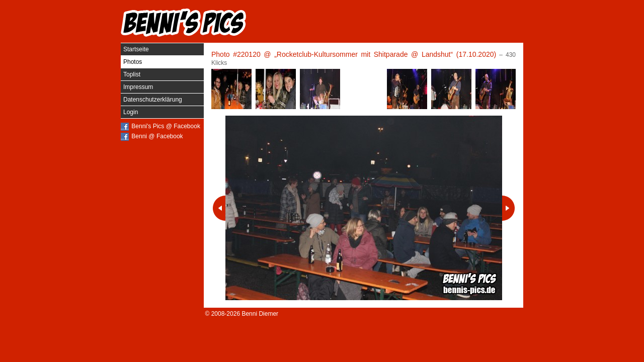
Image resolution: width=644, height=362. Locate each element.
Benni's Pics (184, 23)
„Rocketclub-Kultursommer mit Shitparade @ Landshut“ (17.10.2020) (385, 54)
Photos (133, 62)
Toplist (132, 74)
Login (131, 112)
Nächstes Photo (508, 208)
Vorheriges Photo (219, 208)
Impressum (138, 87)
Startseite (136, 49)
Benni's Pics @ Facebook (166, 126)
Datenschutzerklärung (153, 100)
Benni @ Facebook (157, 136)
